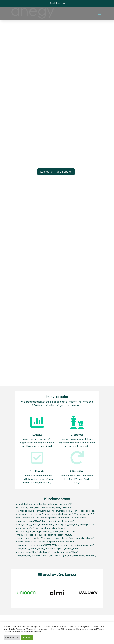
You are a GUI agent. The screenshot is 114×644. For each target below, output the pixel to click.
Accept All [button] (27, 637)
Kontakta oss (57, 3)
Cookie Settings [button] (12, 637)
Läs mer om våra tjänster (56, 172)
